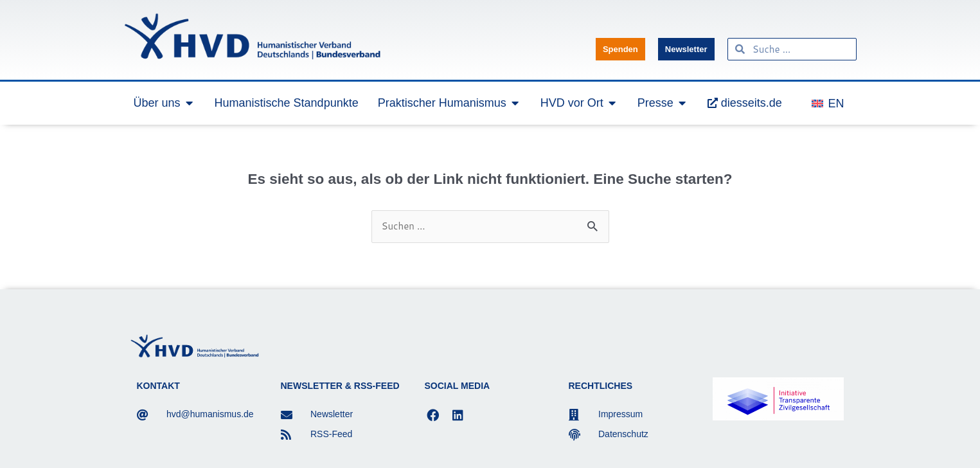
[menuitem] (828, 103)
